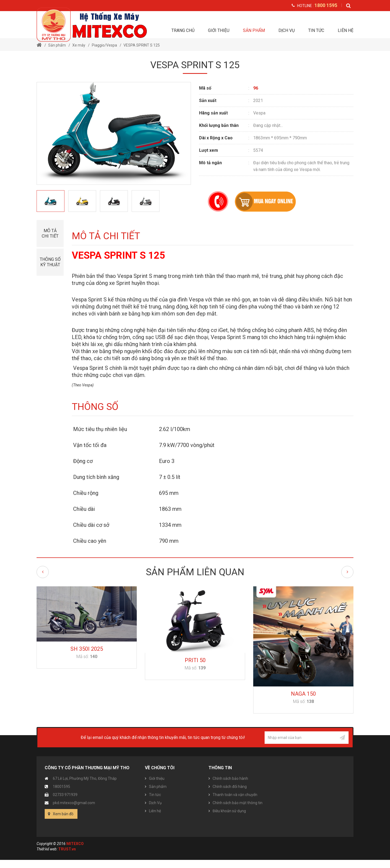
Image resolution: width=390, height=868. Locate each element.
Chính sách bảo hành (230, 778)
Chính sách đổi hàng (230, 787)
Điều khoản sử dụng (229, 811)
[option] (51, 201)
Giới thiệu (219, 30)
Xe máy (79, 45)
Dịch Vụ (287, 30)
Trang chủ (183, 30)
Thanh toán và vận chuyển (235, 795)
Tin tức (316, 30)
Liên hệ (346, 30)
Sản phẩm (254, 30)
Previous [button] (43, 572)
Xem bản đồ (63, 814)
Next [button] (347, 572)
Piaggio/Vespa (104, 45)
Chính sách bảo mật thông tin (238, 803)
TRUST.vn (67, 849)
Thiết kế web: (47, 849)
